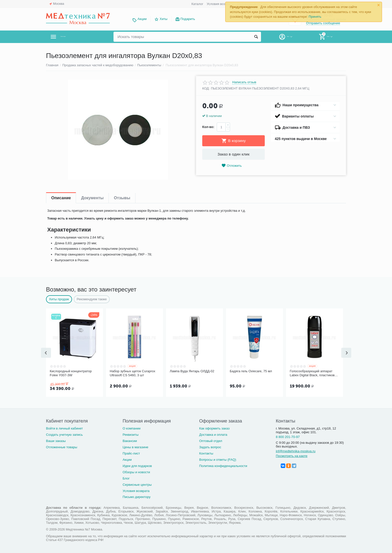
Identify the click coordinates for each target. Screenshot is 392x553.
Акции (142, 19)
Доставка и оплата (213, 434)
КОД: (206, 88)
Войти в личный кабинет (64, 428)
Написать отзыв (244, 82)
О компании (131, 428)
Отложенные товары (62, 447)
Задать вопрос (210, 447)
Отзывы (122, 198)
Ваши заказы (56, 440)
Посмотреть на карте (292, 455)
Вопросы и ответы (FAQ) (218, 459)
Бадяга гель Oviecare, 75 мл (251, 371)
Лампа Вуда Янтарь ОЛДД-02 (192, 371)
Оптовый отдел (211, 440)
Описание (61, 198)
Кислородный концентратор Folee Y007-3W (71, 373)
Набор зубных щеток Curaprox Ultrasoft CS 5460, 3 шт (132, 373)
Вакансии (130, 440)
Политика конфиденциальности (223, 465)
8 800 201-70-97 (288, 436)
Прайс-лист (131, 453)
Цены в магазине (135, 447)
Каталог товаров (76, 37)
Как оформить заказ (214, 428)
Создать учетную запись (64, 434)
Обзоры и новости (136, 472)
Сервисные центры (137, 484)
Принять (315, 17)
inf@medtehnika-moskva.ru (296, 451)
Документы (92, 198)
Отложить (231, 166)
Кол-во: (208, 127)
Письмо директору (136, 496)
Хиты (163, 19)
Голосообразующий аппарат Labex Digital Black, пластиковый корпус (314, 373)
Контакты (206, 453)
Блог (126, 478)
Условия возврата (220, 4)
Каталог (197, 4)
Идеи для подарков (137, 465)
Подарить (188, 19)
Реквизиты (130, 434)
